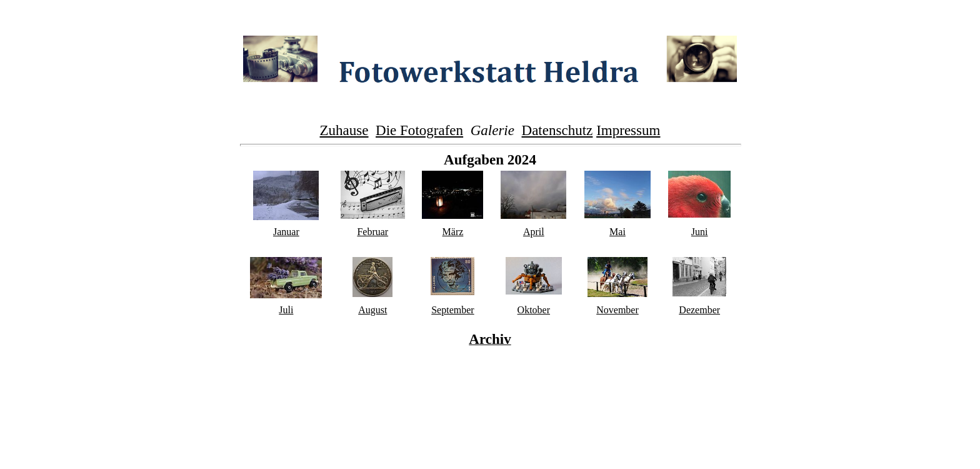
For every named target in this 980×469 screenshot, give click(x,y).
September (452, 310)
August (372, 310)
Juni (700, 232)
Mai (617, 232)
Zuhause (344, 130)
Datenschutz (557, 130)
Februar (372, 232)
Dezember (699, 310)
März (453, 232)
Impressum (628, 130)
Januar (286, 232)
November (617, 310)
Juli (286, 310)
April (534, 232)
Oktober (534, 310)
